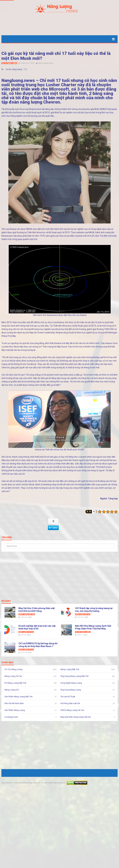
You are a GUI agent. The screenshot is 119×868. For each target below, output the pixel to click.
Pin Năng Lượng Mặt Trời (15, 683)
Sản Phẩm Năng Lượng (15, 710)
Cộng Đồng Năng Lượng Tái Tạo (31, 783)
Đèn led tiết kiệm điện (14, 703)
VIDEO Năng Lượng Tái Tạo (72, 710)
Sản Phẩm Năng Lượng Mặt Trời (18, 697)
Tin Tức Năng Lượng (9, 63)
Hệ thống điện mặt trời (70, 703)
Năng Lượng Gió (12, 690)
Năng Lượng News (46, 63)
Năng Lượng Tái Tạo (83, 614)
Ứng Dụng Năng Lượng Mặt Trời (74, 676)
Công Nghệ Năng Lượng (71, 683)
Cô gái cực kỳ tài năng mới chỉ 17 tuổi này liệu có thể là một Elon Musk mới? (56, 56)
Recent (6, 601)
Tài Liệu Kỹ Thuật (68, 697)
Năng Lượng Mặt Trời (27, 614)
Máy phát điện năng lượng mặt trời (76, 717)
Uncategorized (11, 717)
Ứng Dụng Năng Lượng (71, 690)
